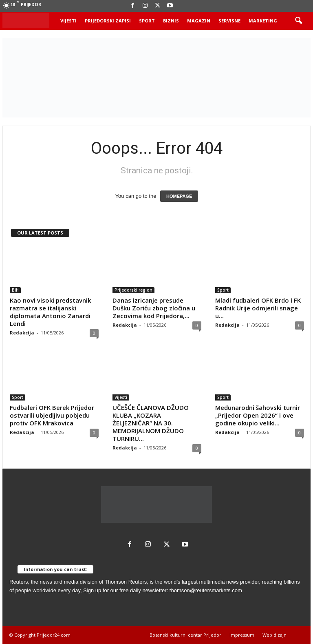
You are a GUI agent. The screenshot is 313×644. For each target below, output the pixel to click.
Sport (147, 21)
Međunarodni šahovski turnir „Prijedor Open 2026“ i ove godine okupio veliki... (258, 415)
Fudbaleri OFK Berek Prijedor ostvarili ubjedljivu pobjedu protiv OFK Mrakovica (52, 415)
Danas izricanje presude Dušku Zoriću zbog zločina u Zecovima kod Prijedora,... (154, 308)
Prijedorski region (133, 290)
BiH (15, 290)
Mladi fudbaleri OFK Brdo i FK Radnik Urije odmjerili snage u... (258, 308)
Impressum (242, 635)
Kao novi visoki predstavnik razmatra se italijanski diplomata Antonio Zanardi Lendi (50, 312)
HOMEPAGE (179, 196)
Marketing (263, 21)
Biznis (171, 21)
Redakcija (22, 333)
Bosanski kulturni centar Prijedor (185, 635)
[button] (298, 21)
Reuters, (19, 582)
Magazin (199, 21)
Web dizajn (274, 635)
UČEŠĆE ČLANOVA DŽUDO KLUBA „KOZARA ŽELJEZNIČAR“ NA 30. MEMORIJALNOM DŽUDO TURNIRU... (151, 423)
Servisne (229, 21)
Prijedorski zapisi (108, 21)
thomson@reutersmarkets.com (206, 590)
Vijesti (68, 21)
